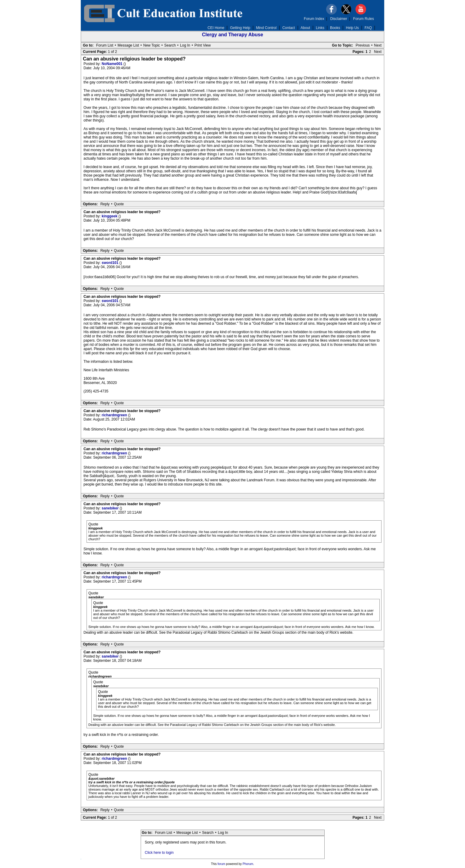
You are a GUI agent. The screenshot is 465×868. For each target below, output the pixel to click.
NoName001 (113, 64)
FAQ (368, 28)
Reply (105, 204)
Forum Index (314, 19)
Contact (288, 28)
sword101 (111, 263)
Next (378, 45)
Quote (119, 204)
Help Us (352, 28)
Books (335, 28)
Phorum (248, 864)
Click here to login (159, 853)
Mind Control (266, 28)
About (305, 28)
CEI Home (216, 28)
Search (170, 45)
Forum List (105, 45)
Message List (128, 45)
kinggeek (110, 216)
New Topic (151, 45)
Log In (185, 45)
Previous (363, 45)
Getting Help (240, 28)
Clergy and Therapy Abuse (232, 35)
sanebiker (111, 508)
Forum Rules (363, 19)
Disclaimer (339, 19)
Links (320, 28)
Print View (203, 45)
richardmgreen (115, 415)
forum (221, 864)
